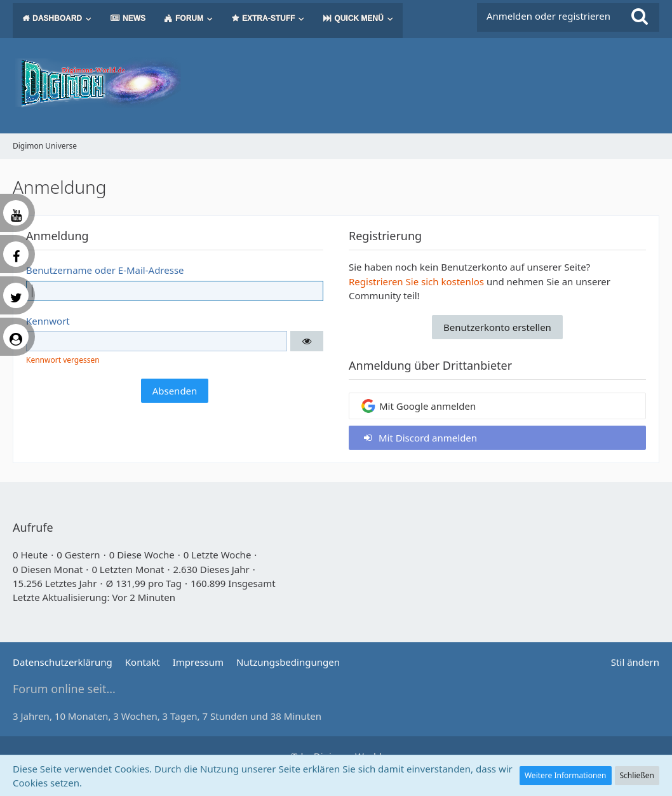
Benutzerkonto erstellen (497, 327)
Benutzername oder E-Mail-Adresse (105, 270)
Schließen (637, 775)
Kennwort (48, 321)
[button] (307, 341)
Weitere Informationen (566, 775)
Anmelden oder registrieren (548, 16)
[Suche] (640, 16)
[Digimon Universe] (336, 83)
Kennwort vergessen (63, 360)
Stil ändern (635, 662)
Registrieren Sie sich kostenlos (416, 281)
